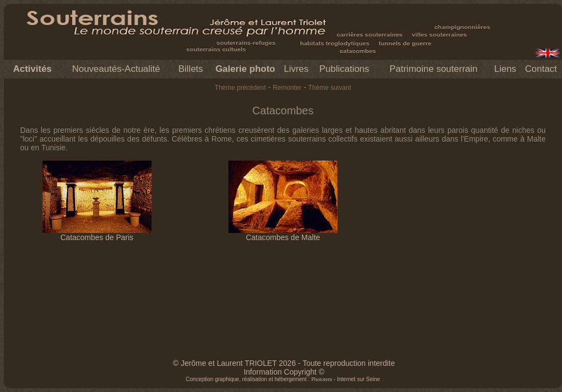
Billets (191, 69)
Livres (296, 69)
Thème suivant (330, 88)
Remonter (287, 88)
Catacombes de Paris (97, 234)
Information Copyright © (284, 372)
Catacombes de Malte (283, 234)
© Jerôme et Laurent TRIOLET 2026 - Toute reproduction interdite (284, 363)
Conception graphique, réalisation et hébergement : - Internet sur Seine (283, 379)
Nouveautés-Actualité (116, 69)
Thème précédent (240, 88)
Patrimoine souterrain (433, 69)
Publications (345, 69)
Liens (505, 69)
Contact (541, 69)
